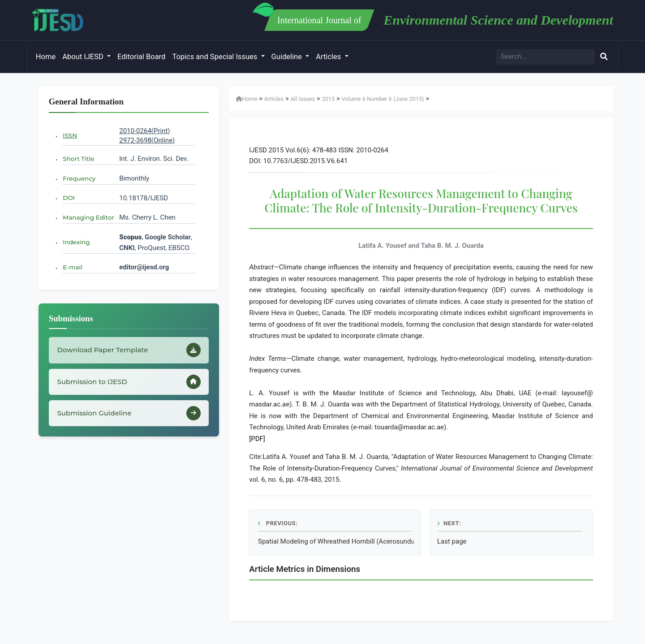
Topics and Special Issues (215, 57)
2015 (328, 99)
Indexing (76, 242)
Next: (449, 523)
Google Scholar (168, 237)
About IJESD (84, 57)
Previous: (278, 523)
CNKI (127, 248)
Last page (452, 541)
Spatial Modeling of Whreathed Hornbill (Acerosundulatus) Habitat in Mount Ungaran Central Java (336, 541)
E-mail (73, 267)
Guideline (288, 57)
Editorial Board (141, 57)
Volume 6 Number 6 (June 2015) (383, 99)
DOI (69, 198)
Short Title (78, 159)
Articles (329, 57)
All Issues (303, 99)
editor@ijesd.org (144, 267)
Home (46, 57)
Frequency (79, 178)
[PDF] (257, 439)
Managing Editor (88, 217)
